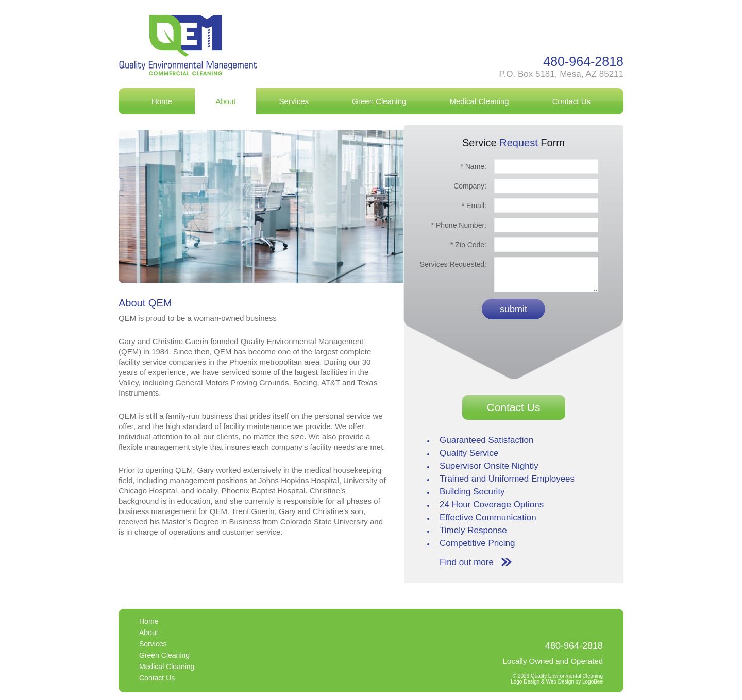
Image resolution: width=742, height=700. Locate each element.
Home (162, 101)
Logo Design (525, 682)
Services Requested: (451, 264)
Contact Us (571, 101)
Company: (468, 186)
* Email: (474, 206)
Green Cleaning (379, 101)
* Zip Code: (468, 245)
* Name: (473, 166)
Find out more (467, 562)
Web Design (560, 682)
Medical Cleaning (479, 101)
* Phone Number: (459, 225)
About (225, 101)
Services (294, 101)
